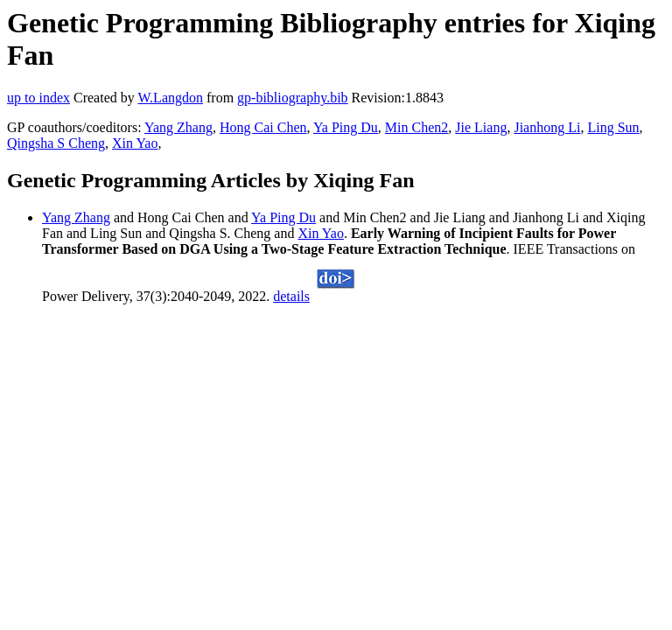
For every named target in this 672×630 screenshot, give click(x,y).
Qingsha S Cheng (56, 143)
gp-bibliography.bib (293, 98)
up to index (38, 98)
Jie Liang (481, 127)
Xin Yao (135, 143)
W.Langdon (170, 98)
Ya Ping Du (346, 127)
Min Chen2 (416, 127)
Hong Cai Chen (263, 127)
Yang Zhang (178, 127)
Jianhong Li (547, 127)
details (291, 296)
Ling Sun (613, 127)
